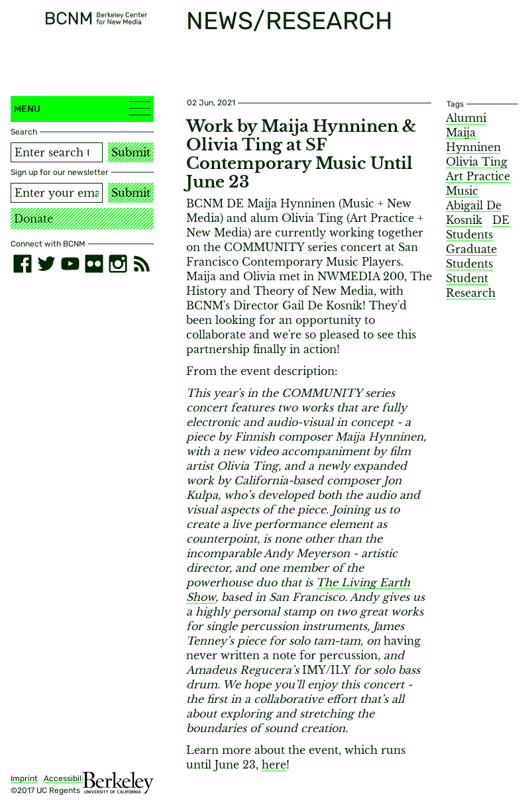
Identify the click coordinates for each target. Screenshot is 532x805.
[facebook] (23, 264)
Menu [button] (82, 108)
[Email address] (57, 193)
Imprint (24, 778)
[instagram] (118, 264)
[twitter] (46, 264)
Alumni (466, 118)
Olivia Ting (477, 162)
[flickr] (94, 264)
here (274, 765)
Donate (33, 219)
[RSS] (142, 264)
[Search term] (57, 152)
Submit (131, 152)
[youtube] (70, 264)
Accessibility (68, 778)
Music (462, 191)
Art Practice (478, 176)
